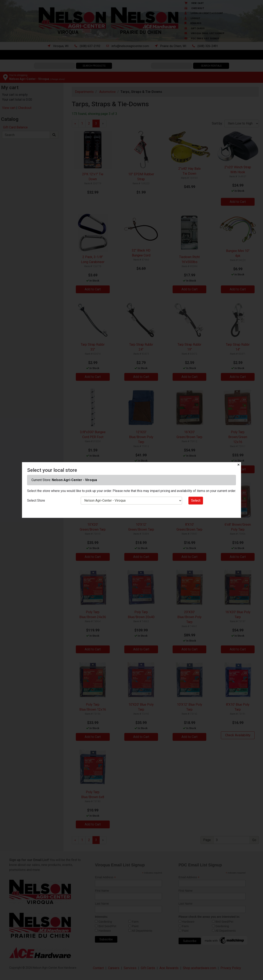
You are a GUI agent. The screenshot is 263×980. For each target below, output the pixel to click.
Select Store (36, 500)
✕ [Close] (238, 465)
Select (196, 500)
